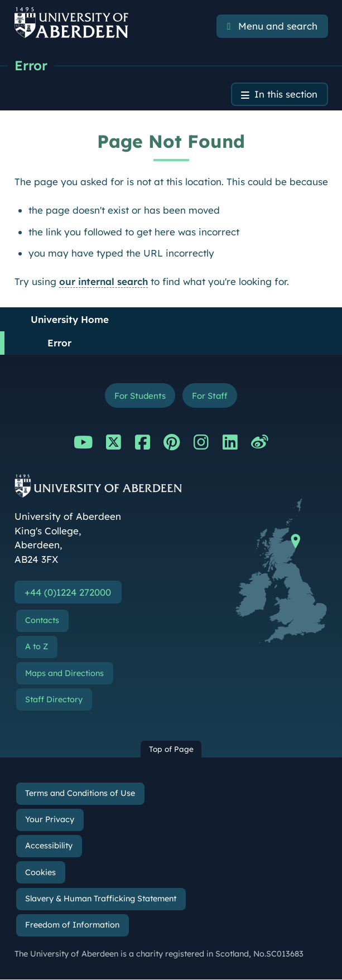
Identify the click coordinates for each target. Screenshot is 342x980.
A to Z (37, 648)
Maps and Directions (64, 674)
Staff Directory (54, 700)
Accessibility (49, 847)
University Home (70, 319)
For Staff (211, 396)
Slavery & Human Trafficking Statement (101, 899)
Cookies (40, 873)
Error (31, 65)
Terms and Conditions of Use (80, 794)
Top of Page (171, 750)
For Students (139, 396)
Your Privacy (50, 820)
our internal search (103, 281)
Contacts (42, 621)
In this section (285, 95)
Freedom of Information (72, 925)
